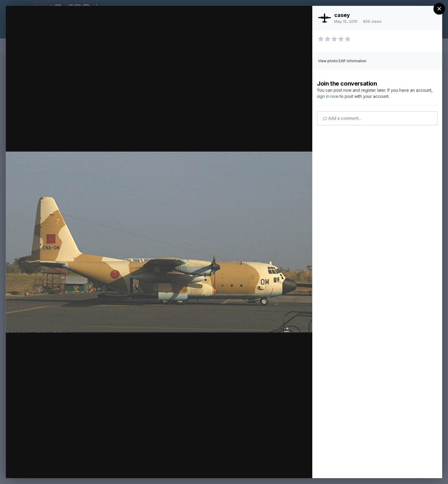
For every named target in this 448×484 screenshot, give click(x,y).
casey (342, 15)
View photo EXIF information (342, 61)
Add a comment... (342, 118)
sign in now (328, 96)
